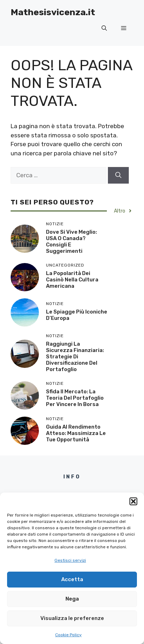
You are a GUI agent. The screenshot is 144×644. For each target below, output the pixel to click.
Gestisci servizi (70, 560)
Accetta (72, 579)
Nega (72, 599)
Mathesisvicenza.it (53, 12)
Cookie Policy (68, 635)
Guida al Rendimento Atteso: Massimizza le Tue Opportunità (76, 433)
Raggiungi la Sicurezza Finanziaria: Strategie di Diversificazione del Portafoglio (75, 357)
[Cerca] (118, 175)
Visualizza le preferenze (72, 618)
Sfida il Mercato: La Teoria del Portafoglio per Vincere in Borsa (75, 398)
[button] (133, 501)
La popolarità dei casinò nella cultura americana (72, 280)
